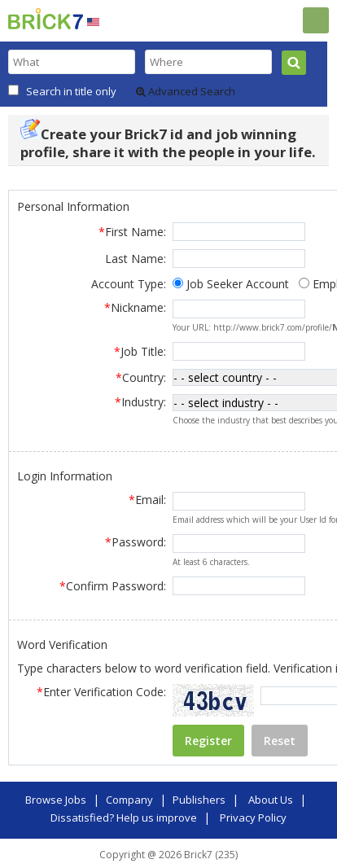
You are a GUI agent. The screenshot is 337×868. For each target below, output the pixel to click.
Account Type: (129, 284)
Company (129, 796)
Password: (136, 539)
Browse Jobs (56, 796)
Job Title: (140, 351)
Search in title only (71, 91)
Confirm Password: (113, 583)
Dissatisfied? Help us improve (124, 814)
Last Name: (136, 259)
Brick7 (46, 19)
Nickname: (135, 307)
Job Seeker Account (238, 284)
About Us (271, 796)
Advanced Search (186, 91)
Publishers (199, 796)
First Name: (132, 232)
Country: (141, 377)
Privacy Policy (253, 814)
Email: (147, 496)
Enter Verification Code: (101, 688)
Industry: (140, 400)
